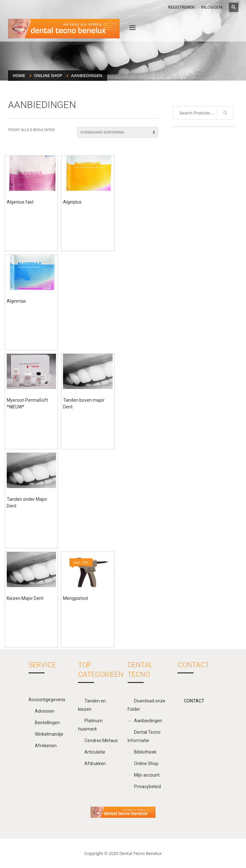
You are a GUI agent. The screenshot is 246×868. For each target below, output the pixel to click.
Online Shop (48, 75)
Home (19, 75)
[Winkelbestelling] (118, 132)
